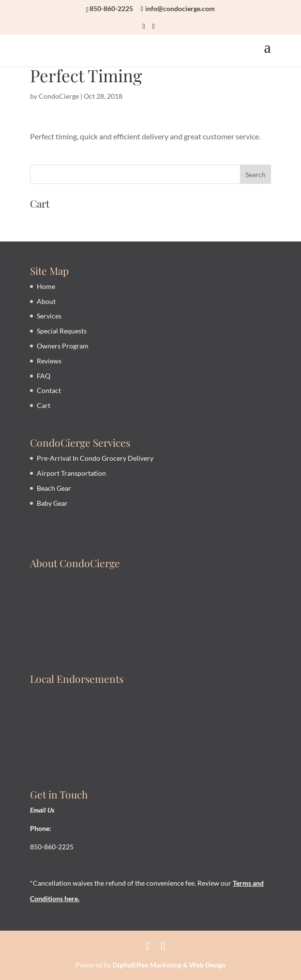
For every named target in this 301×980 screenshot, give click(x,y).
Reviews (49, 361)
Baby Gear (52, 503)
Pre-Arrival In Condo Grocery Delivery (95, 458)
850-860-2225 (111, 8)
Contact (49, 390)
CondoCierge (59, 96)
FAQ (44, 376)
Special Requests (62, 331)
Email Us (42, 810)
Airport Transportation (71, 473)
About (46, 301)
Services (49, 316)
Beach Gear (54, 488)
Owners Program (63, 346)
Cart (44, 405)
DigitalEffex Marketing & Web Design (169, 965)
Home (46, 286)
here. (71, 898)
